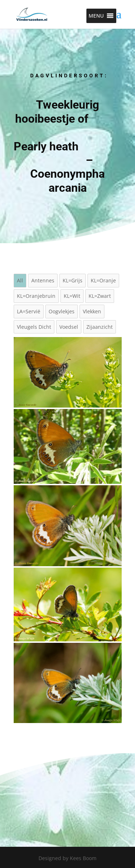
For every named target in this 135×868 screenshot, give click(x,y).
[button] (96, 16)
